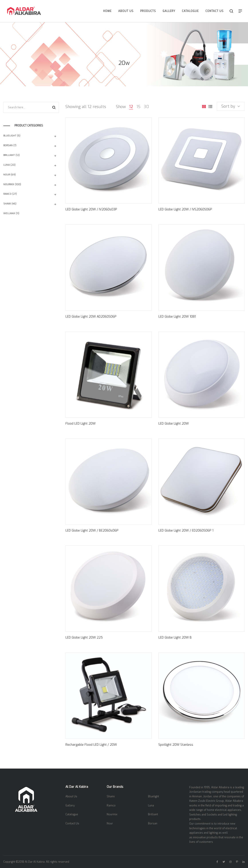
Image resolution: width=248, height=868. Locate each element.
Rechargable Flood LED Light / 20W (91, 745)
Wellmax (9, 213)
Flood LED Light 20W (81, 424)
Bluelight (10, 136)
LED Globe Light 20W (174, 424)
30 (146, 107)
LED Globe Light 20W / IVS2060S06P (185, 209)
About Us (71, 796)
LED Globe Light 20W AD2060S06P (91, 317)
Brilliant (9, 155)
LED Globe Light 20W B (175, 638)
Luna (7, 165)
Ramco (7, 194)
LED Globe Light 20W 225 (84, 638)
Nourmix (9, 184)
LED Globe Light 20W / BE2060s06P (92, 531)
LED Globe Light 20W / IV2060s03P (91, 209)
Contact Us (72, 823)
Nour (7, 175)
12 (131, 107)
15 (138, 107)
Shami (7, 204)
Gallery (70, 806)
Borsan (8, 145)
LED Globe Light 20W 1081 (177, 317)
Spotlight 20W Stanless (176, 745)
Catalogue (72, 814)
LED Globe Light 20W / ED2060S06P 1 (186, 531)
